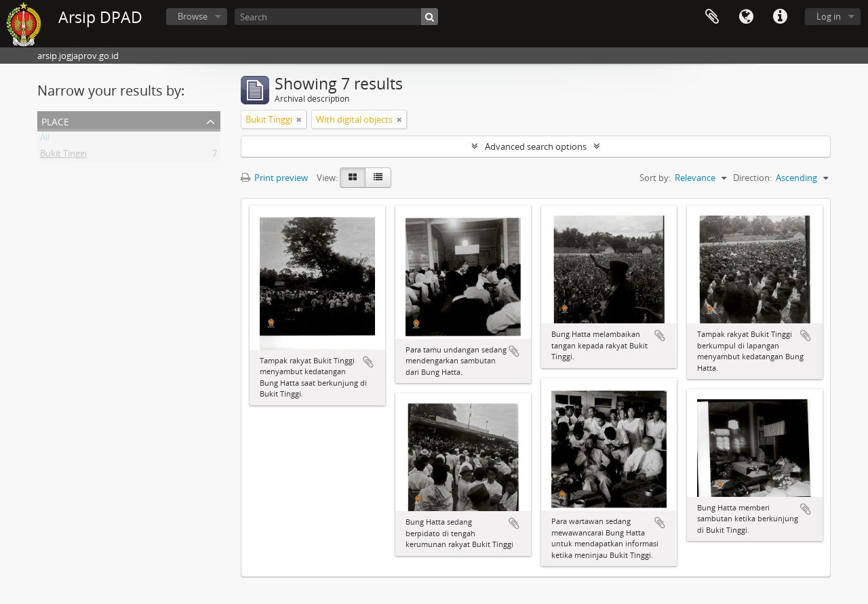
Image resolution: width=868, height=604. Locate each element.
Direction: (752, 178)
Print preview (274, 178)
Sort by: (655, 178)
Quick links (780, 17)
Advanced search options (536, 146)
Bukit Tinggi (63, 156)
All (45, 140)
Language (746, 17)
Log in (829, 16)
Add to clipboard (368, 362)
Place (55, 120)
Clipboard (712, 17)
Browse (193, 16)
